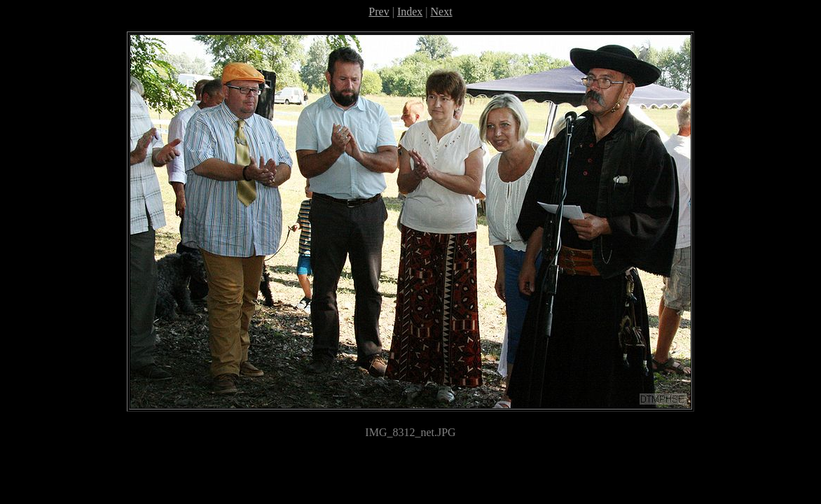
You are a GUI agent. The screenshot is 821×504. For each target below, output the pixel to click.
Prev (379, 12)
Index (410, 12)
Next (442, 12)
